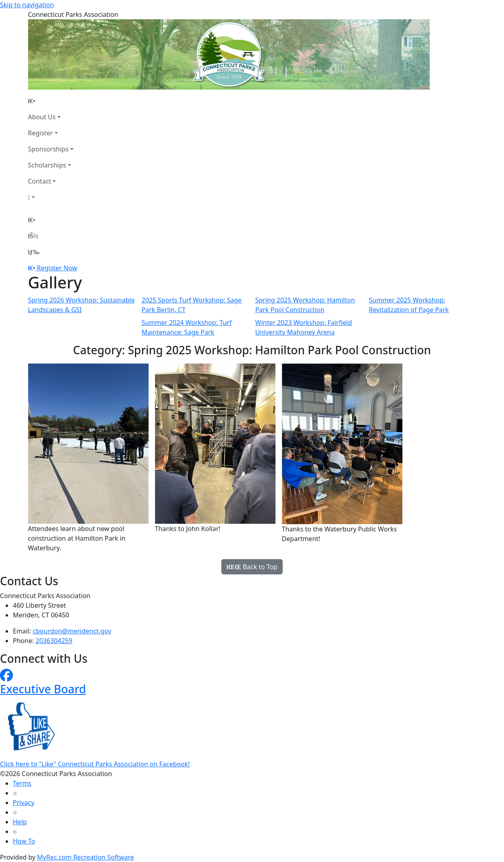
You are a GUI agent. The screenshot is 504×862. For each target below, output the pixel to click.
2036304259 (54, 641)
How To (24, 841)
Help (20, 822)
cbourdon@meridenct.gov (72, 631)
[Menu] (34, 252)
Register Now (57, 268)
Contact (40, 181)
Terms (22, 783)
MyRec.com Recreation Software (85, 857)
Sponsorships (48, 149)
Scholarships (47, 165)
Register (41, 133)
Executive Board (43, 689)
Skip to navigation (27, 5)
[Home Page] (51, 101)
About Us (42, 117)
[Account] (51, 197)
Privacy (23, 803)
